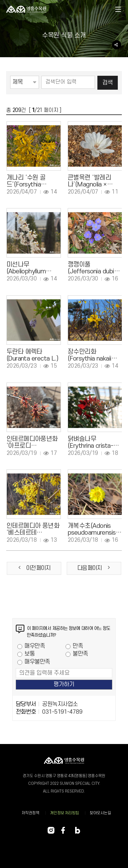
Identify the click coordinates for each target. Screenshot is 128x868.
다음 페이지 (94, 568)
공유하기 (117, 45)
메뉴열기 (118, 10)
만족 (78, 646)
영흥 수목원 (26, 9)
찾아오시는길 (100, 813)
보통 (30, 654)
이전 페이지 (34, 568)
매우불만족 (37, 662)
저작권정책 (30, 813)
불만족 (80, 654)
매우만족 (35, 646)
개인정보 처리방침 (65, 813)
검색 (108, 83)
